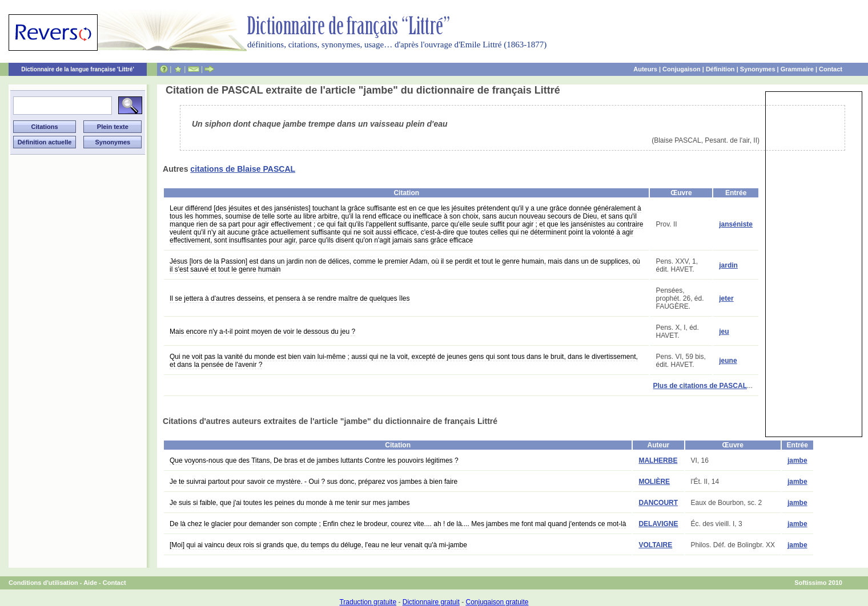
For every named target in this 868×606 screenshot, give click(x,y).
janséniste (736, 224)
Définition (720, 69)
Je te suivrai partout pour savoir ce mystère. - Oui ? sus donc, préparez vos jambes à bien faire (314, 482)
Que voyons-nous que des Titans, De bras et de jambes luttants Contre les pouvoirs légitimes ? (314, 460)
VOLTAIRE (655, 545)
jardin (728, 265)
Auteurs (645, 69)
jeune (728, 361)
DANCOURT (658, 503)
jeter (726, 298)
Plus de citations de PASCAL (700, 386)
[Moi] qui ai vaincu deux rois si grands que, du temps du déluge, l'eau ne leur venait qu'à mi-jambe (318, 545)
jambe (797, 460)
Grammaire (797, 69)
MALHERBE (658, 460)
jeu (724, 332)
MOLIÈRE (654, 482)
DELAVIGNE (658, 524)
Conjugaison (682, 69)
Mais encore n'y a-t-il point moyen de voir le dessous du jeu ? (262, 332)
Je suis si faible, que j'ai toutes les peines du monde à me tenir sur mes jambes (290, 503)
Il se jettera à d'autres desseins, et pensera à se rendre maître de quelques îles (290, 298)
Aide (90, 583)
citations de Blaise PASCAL (243, 169)
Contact (831, 69)
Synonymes (758, 69)
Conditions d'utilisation (43, 583)
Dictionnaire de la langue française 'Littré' (78, 69)
